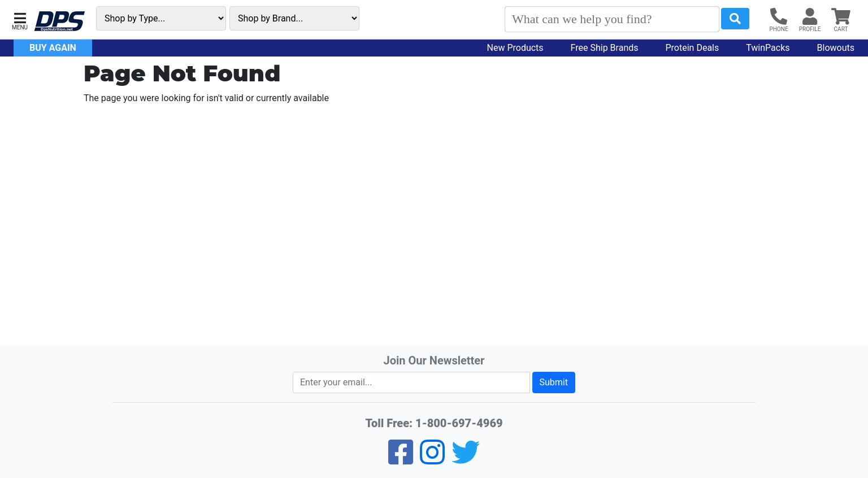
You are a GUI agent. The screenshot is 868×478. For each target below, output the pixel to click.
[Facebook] (401, 460)
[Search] (612, 19)
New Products (515, 48)
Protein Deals (693, 48)
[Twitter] (466, 460)
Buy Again (53, 48)
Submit (554, 382)
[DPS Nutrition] (59, 22)
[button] (20, 20)
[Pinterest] (432, 460)
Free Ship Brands (605, 48)
